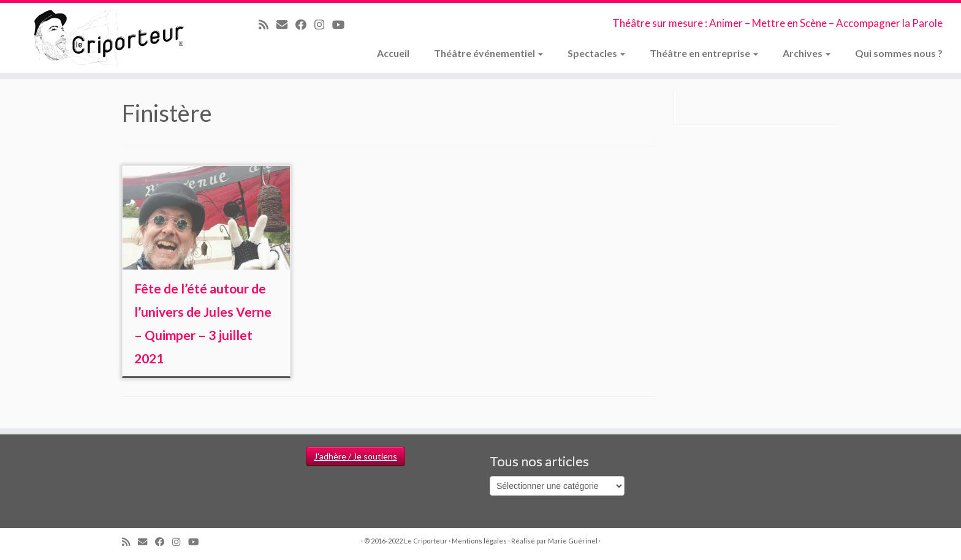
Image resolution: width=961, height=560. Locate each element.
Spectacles (596, 53)
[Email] (286, 25)
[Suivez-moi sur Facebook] (305, 25)
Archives (807, 53)
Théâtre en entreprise (704, 53)
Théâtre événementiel (488, 53)
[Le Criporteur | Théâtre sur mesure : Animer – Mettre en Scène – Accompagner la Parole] (111, 38)
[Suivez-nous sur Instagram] (323, 25)
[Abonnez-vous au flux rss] (268, 25)
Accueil (393, 53)
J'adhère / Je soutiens (355, 456)
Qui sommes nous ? (899, 53)
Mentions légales (479, 541)
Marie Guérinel (573, 541)
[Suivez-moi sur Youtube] (342, 25)
